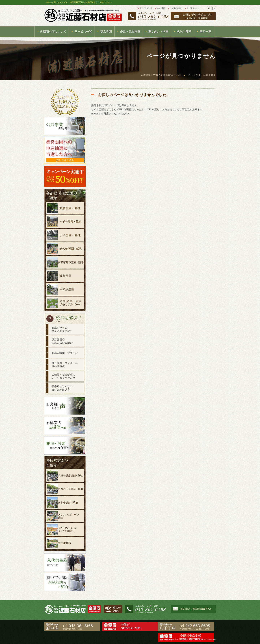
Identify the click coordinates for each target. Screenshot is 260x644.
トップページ (146, 8)
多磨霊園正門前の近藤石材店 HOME (161, 75)
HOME (95, 114)
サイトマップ (193, 8)
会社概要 (161, 8)
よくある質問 (176, 8)
